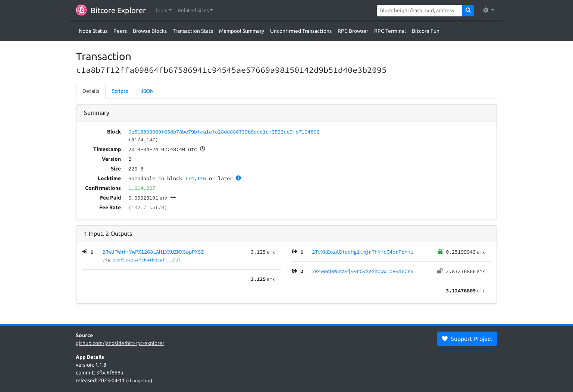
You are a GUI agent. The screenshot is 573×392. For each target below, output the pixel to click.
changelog (139, 380)
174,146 (195, 178)
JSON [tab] (147, 91)
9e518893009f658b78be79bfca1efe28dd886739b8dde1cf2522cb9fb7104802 (224, 132)
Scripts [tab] (120, 91)
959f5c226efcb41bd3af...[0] (147, 260)
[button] (163, 11)
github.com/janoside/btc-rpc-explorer (120, 343)
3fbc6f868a (110, 373)
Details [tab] (91, 91)
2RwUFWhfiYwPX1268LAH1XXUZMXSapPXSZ (153, 252)
